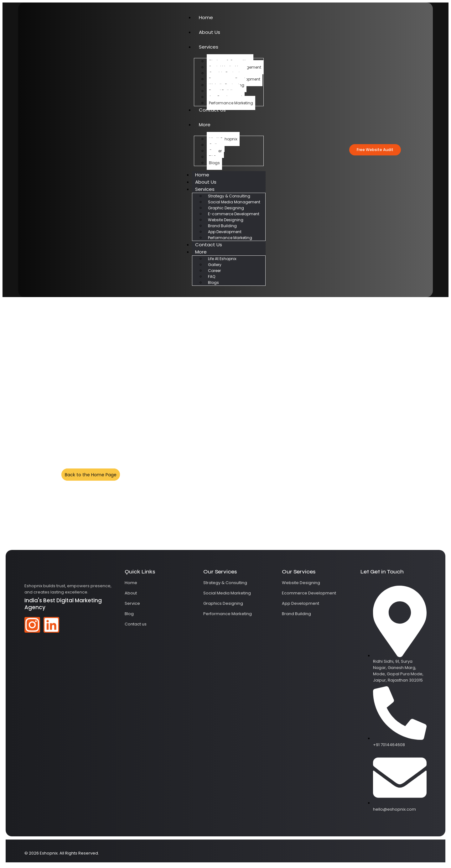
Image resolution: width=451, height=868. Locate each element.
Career (214, 271)
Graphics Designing (223, 603)
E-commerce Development (234, 214)
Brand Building (222, 226)
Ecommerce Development (309, 593)
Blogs (214, 163)
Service (132, 603)
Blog (129, 614)
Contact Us (212, 110)
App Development (225, 232)
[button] (375, 150)
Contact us (136, 624)
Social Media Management (234, 202)
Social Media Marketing (227, 593)
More (205, 125)
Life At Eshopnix (222, 259)
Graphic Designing (226, 208)
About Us (210, 32)
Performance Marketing (231, 103)
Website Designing (226, 220)
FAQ (212, 277)
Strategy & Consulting (229, 196)
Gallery (215, 265)
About (131, 593)
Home (206, 17)
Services (209, 47)
